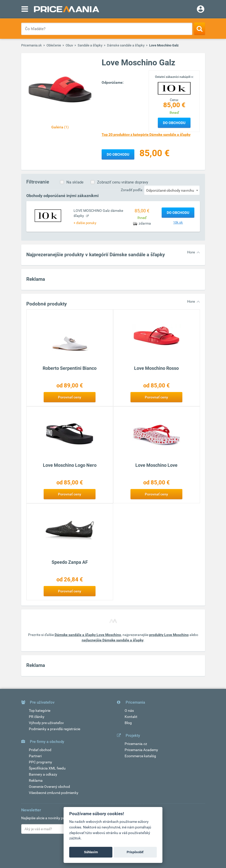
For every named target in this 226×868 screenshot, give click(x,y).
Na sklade (75, 182)
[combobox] (172, 190)
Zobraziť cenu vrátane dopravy (123, 182)
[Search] (200, 29)
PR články (37, 717)
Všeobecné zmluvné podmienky (54, 793)
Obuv (69, 45)
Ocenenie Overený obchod (49, 787)
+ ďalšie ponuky (85, 223)
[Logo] (174, 88)
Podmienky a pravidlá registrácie (55, 729)
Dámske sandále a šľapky (126, 45)
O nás (129, 711)
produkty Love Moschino (169, 635)
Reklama (36, 780)
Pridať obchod (40, 750)
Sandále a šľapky (90, 45)
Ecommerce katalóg (140, 756)
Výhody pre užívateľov (46, 723)
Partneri (35, 756)
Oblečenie (54, 45)
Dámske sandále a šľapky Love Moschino (88, 635)
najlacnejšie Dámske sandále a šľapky (113, 640)
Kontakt (131, 717)
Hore (191, 252)
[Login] (201, 10)
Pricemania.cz (136, 744)
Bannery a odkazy (43, 774)
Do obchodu (174, 123)
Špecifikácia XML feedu (47, 768)
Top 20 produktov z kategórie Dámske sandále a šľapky (146, 135)
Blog (128, 723)
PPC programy (40, 762)
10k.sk (178, 222)
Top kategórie (40, 711)
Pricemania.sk (32, 45)
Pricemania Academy (141, 750)
